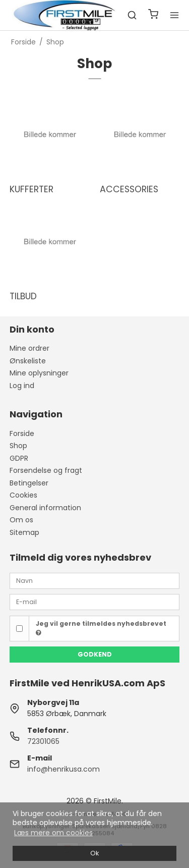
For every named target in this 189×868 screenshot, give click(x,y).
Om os (21, 520)
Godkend (95, 654)
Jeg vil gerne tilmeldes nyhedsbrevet (101, 628)
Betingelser (29, 483)
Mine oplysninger (39, 373)
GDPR (19, 458)
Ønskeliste (28, 361)
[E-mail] (95, 602)
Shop (18, 446)
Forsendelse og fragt (46, 470)
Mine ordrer (29, 348)
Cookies (23, 495)
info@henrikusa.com (64, 769)
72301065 (43, 741)
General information (45, 508)
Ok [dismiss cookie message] (94, 853)
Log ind (22, 386)
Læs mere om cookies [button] (53, 833)
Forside (22, 433)
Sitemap (24, 532)
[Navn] (95, 580)
